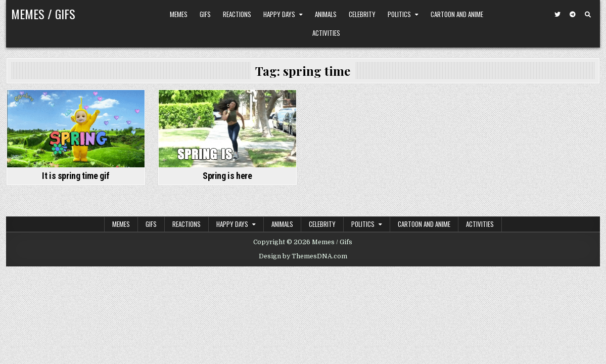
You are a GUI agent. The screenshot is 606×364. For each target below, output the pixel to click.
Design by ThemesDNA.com (303, 256)
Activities (326, 33)
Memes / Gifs (43, 14)
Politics (399, 14)
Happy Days (279, 14)
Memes (179, 14)
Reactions (237, 14)
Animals (326, 14)
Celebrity (362, 14)
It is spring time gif (76, 176)
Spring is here (227, 176)
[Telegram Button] (573, 15)
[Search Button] (588, 15)
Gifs (205, 14)
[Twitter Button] (557, 15)
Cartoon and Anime (457, 14)
